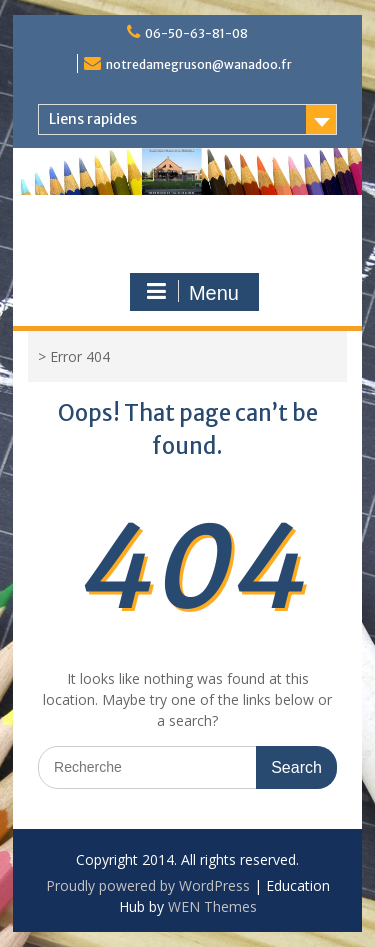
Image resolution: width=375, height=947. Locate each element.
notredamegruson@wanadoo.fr (199, 64)
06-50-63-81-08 (196, 33)
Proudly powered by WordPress (148, 885)
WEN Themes (212, 906)
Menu (192, 292)
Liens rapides (93, 119)
